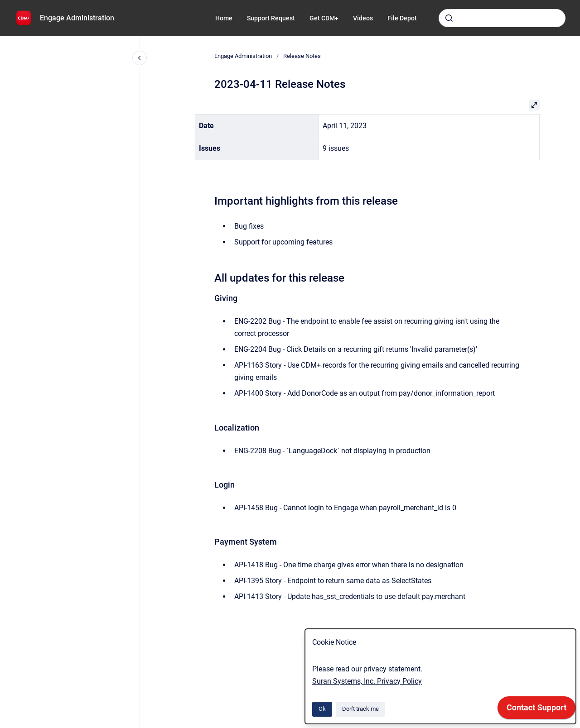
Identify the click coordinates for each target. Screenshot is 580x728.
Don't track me (360, 709)
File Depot (402, 18)
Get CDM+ (324, 18)
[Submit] (449, 18)
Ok (322, 709)
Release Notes (302, 56)
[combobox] (502, 18)
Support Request (271, 18)
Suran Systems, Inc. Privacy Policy (367, 681)
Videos (363, 18)
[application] (536, 710)
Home (224, 18)
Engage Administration (77, 18)
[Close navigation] (140, 58)
